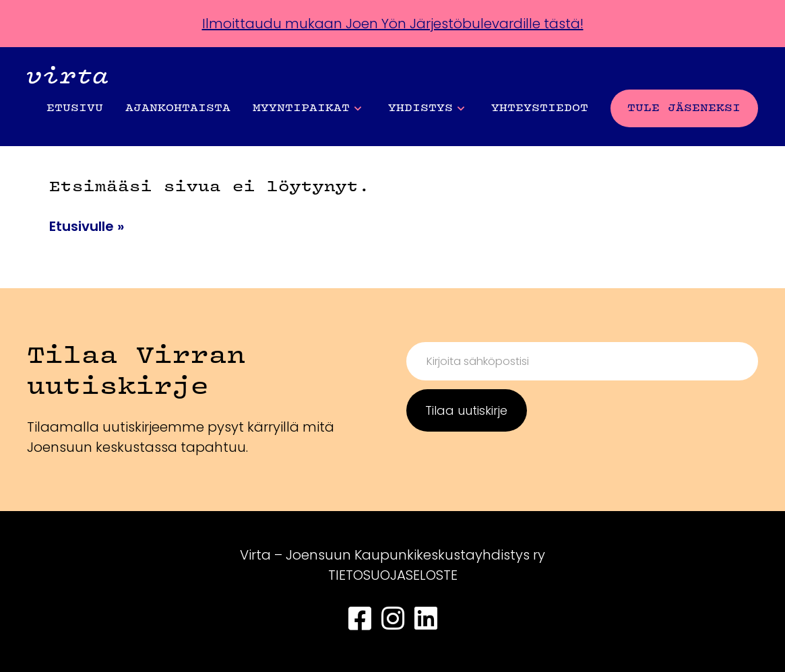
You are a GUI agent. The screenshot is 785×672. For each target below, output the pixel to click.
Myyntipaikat (307, 108)
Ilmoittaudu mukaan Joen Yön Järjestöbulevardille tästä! (393, 24)
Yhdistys (426, 108)
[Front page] (67, 78)
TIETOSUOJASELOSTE (393, 575)
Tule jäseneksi (684, 108)
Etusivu (75, 108)
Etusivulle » (87, 226)
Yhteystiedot (540, 108)
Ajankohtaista (178, 108)
